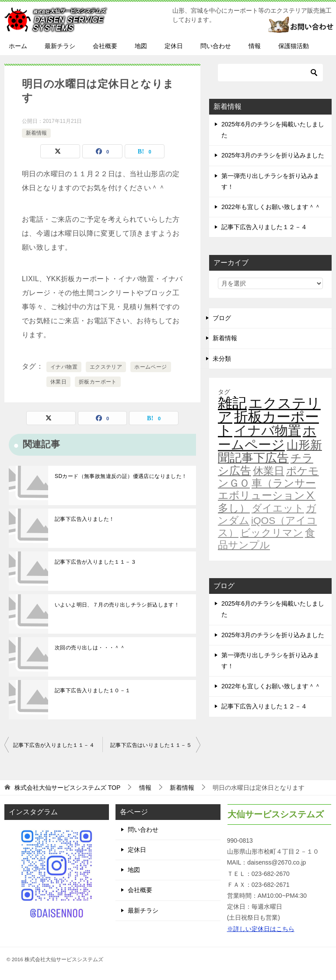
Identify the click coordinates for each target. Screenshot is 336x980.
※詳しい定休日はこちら (261, 929)
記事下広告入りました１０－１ (93, 691)
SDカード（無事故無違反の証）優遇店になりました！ (121, 476)
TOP (67, 788)
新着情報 (36, 133)
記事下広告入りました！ (84, 519)
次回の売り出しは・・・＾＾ (90, 648)
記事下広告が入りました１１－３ (95, 562)
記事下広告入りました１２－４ (264, 227)
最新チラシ (60, 46)
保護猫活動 (294, 46)
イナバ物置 (64, 367)
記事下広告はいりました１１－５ (151, 745)
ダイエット (278, 508)
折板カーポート (98, 382)
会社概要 (105, 46)
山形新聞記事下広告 (270, 452)
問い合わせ (216, 46)
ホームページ (150, 367)
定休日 (174, 46)
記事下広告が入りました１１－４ (54, 745)
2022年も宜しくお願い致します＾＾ (271, 207)
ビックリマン (272, 533)
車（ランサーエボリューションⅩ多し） (267, 495)
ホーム (18, 46)
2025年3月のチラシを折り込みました (273, 155)
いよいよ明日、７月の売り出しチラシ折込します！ (117, 605)
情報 (255, 46)
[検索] (270, 73)
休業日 (58, 382)
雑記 (232, 403)
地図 (141, 46)
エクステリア (106, 367)
